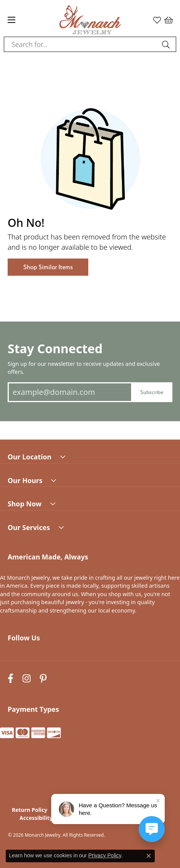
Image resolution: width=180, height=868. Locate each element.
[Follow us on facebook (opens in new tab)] (11, 678)
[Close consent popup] (149, 856)
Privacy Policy (105, 855)
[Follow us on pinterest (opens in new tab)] (43, 678)
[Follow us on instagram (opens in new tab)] (27, 678)
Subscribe (152, 392)
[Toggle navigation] (11, 20)
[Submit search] (167, 44)
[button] (157, 20)
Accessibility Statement (51, 818)
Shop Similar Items (48, 267)
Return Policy (30, 810)
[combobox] (81, 44)
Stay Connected (55, 348)
